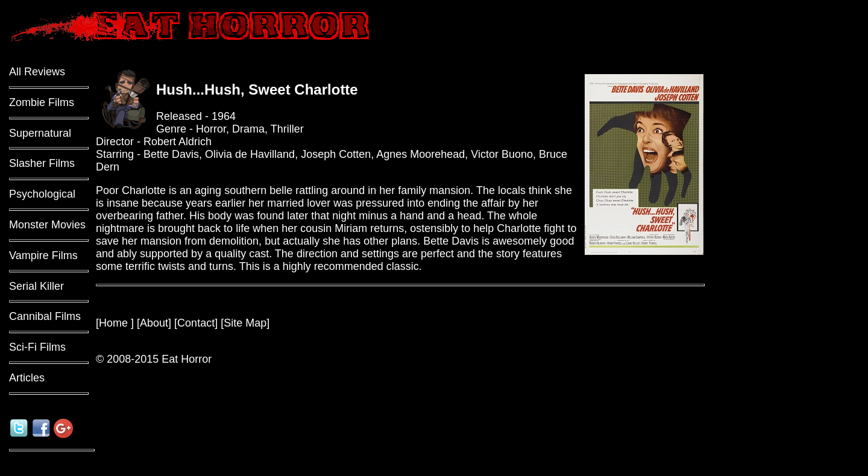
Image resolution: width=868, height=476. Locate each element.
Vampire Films (43, 255)
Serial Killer (36, 286)
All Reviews (37, 72)
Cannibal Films (45, 316)
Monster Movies (47, 225)
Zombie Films (42, 102)
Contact (196, 323)
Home (115, 323)
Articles (27, 378)
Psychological (42, 194)
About (154, 323)
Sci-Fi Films (37, 347)
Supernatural (40, 133)
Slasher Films (42, 163)
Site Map (245, 323)
